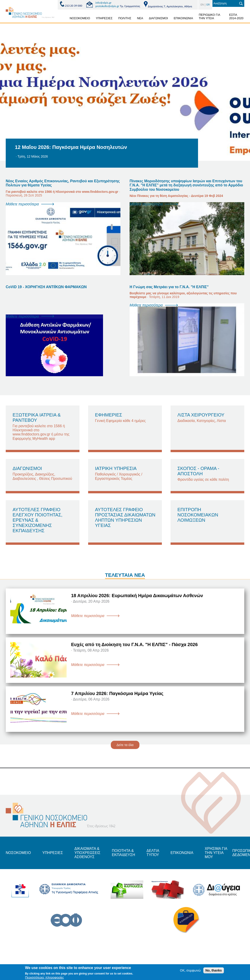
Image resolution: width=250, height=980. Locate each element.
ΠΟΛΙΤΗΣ (125, 18)
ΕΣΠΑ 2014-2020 (236, 16)
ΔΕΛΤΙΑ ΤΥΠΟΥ (153, 853)
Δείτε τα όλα (125, 745)
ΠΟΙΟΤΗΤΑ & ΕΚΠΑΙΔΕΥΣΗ (123, 853)
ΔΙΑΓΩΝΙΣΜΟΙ (158, 18)
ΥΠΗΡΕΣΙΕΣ (104, 18)
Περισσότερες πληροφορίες (44, 977)
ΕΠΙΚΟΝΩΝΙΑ (182, 853)
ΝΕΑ (140, 18)
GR (208, 5)
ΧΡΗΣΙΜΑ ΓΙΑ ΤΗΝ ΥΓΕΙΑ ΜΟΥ (216, 853)
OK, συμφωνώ (190, 970)
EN (202, 5)
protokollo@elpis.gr (107, 6)
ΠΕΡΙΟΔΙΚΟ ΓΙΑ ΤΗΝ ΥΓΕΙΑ (209, 16)
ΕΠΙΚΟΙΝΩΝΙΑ (183, 18)
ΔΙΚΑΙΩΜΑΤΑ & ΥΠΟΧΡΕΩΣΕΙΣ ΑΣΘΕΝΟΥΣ (87, 853)
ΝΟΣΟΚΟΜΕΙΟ (80, 18)
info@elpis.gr (103, 3)
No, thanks (214, 970)
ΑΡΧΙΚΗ (61, 19)
